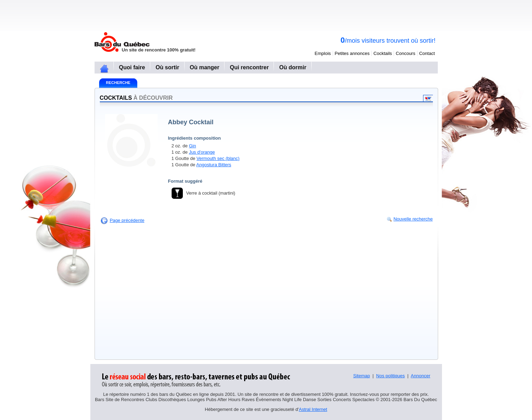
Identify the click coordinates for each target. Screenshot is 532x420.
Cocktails (383, 53)
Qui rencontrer (249, 67)
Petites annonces (352, 53)
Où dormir (293, 67)
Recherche (118, 83)
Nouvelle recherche (413, 219)
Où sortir (167, 67)
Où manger (205, 67)
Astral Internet (313, 409)
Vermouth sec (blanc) (218, 158)
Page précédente (127, 220)
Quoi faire (132, 67)
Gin (192, 146)
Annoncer (421, 376)
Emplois (323, 53)
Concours (406, 53)
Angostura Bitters (214, 165)
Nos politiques (391, 376)
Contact (427, 53)
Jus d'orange (202, 152)
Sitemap (362, 376)
